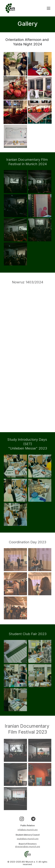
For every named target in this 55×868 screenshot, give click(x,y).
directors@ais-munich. (26, 847)
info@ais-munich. (26, 830)
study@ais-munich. (26, 839)
